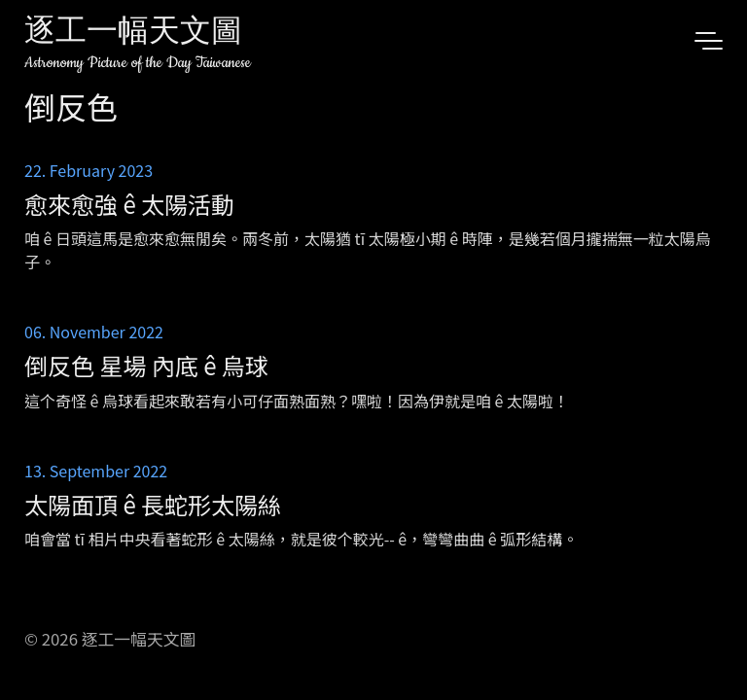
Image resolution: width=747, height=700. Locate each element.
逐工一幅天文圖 (133, 34)
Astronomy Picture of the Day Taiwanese (138, 63)
